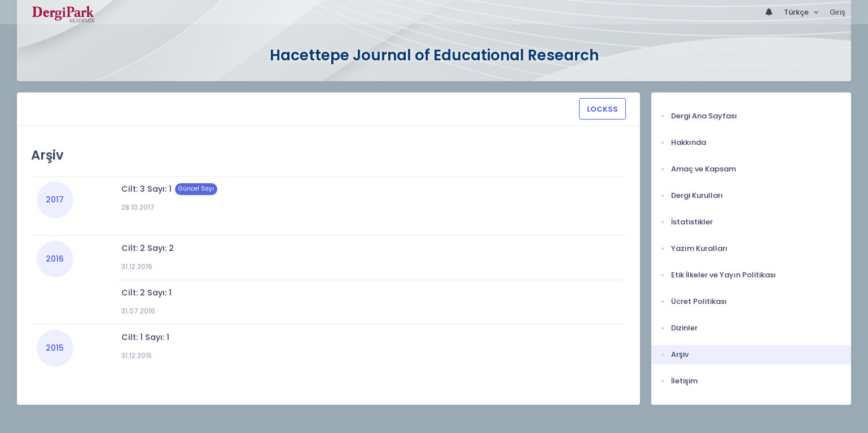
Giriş (838, 12)
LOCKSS (602, 109)
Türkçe (797, 12)
